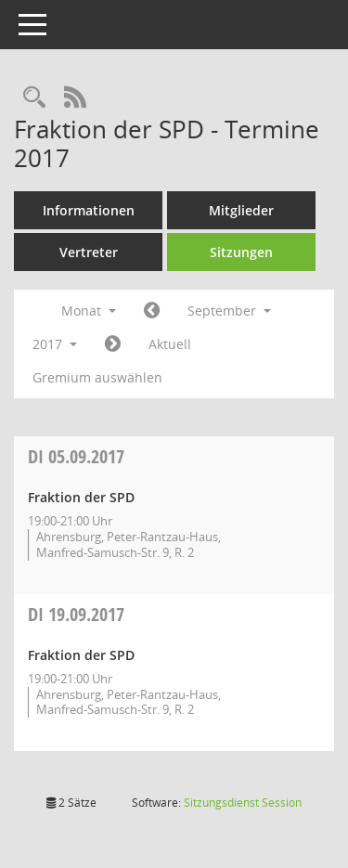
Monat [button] (89, 311)
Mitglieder (241, 210)
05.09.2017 (76, 456)
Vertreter (89, 252)
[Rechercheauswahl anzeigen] (34, 98)
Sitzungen (241, 252)
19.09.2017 (76, 614)
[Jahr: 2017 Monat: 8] (152, 311)
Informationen (89, 210)
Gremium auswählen (97, 377)
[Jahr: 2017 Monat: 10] (113, 344)
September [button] (229, 311)
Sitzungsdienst (243, 803)
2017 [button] (55, 344)
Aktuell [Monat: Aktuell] (170, 344)
